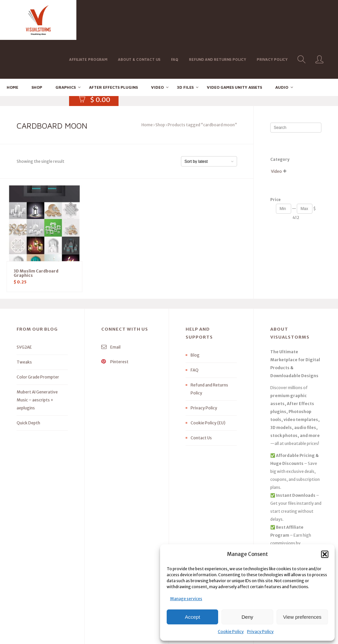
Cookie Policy (231, 632)
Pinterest (115, 323)
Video (157, 48)
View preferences (302, 617)
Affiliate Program (90, 19)
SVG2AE (24, 308)
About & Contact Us (141, 19)
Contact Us (201, 399)
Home (12, 48)
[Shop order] (209, 122)
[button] (325, 554)
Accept (193, 617)
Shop (37, 48)
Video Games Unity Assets (234, 48)
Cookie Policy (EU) (208, 384)
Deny (247, 617)
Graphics (66, 48)
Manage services (186, 599)
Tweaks (24, 323)
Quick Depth (28, 384)
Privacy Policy (260, 632)
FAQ (177, 19)
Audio (282, 48)
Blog (195, 316)
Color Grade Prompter (38, 338)
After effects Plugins (113, 48)
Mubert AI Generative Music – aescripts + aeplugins (37, 361)
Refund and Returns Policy (220, 19)
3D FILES (185, 48)
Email (111, 308)
